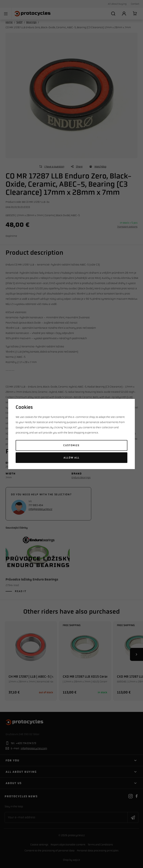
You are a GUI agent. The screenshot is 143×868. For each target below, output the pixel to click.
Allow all (71, 458)
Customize (71, 445)
